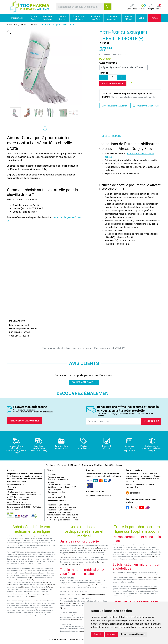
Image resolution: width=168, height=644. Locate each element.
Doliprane (31, 578)
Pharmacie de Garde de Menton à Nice (62, 510)
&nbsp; (44, 246)
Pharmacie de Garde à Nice (58, 505)
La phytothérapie (142, 577)
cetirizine (22, 587)
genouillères (82, 548)
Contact (11, 489)
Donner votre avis (84, 382)
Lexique (50, 482)
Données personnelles (56, 492)
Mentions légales (54, 489)
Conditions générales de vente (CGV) (61, 487)
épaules (103, 550)
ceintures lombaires (94, 548)
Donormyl (42, 589)
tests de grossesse (31, 594)
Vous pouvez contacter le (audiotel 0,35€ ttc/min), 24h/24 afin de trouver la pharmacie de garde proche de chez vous (63, 517)
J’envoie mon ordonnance (24, 421)
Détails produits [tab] (112, 136)
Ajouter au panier (112, 84)
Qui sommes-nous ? (15, 484)
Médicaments (17, 18)
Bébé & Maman (63, 18)
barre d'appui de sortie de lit (92, 585)
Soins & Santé (33, 18)
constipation (51, 585)
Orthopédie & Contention (112, 18)
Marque (24, 25)
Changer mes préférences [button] (132, 634)
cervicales (96, 550)
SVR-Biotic (155, 557)
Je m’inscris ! (151, 421)
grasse (9, 585)
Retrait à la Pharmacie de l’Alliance (140, 484)
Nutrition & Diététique (48, 18)
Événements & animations (57, 479)
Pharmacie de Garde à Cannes (59, 512)
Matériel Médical (129, 18)
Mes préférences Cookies (57, 497)
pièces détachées (75, 620)
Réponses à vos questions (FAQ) (99, 496)
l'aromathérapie (155, 577)
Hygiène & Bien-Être (96, 18)
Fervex (50, 587)
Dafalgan (32, 580)
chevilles (72, 553)
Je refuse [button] (111, 634)
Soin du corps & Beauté (79, 18)
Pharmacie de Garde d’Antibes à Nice (61, 507)
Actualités (51, 474)
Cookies (50, 494)
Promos (154, 18)
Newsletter (12, 487)
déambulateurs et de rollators (93, 594)
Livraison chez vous (134, 487)
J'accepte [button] (97, 634)
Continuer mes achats (115, 106)
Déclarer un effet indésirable (58, 484)
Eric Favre (154, 589)
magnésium (45, 594)
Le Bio (141, 18)
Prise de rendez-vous (55, 477)
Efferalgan (20, 580)
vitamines (33, 596)
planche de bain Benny (68, 603)
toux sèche (46, 582)
